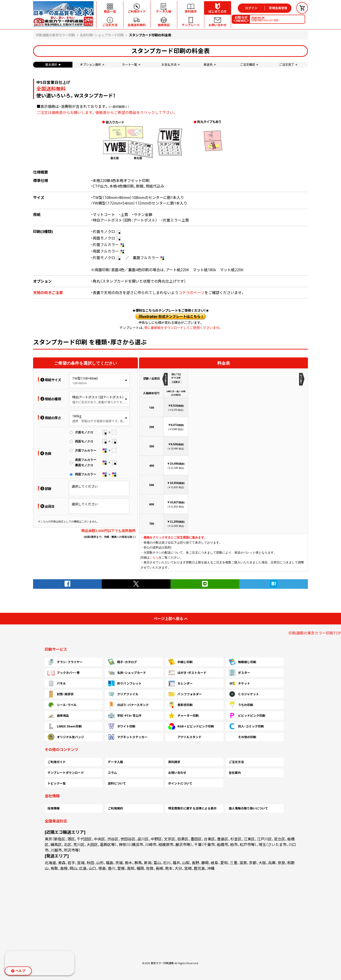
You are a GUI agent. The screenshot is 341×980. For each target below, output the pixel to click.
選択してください (85, 486)
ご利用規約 (115, 808)
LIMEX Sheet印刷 (65, 726)
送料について (117, 783)
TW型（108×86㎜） (85, 378)
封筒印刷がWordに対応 (265, 19)
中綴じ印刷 (180, 662)
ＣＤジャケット (244, 694)
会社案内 (235, 773)
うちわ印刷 (241, 705)
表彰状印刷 (180, 705)
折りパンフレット (125, 683)
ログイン (251, 8)
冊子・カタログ (122, 662)
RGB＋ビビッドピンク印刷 (191, 726)
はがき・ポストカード (187, 673)
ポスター (239, 673)
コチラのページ (191, 293)
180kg (77, 416)
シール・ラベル (62, 705)
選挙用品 (58, 716)
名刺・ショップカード (127, 673)
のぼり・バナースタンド (128, 705)
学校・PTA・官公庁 (125, 716)
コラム (112, 773)
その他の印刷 (242, 737)
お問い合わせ (177, 773)
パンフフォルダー (185, 694)
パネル (57, 683)
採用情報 (54, 808)
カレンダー (180, 683)
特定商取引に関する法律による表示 (192, 808)
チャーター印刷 (183, 716)
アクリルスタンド (185, 737)
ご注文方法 (236, 762)
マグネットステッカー (128, 737)
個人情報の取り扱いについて (248, 808)
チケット (239, 683)
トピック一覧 (57, 783)
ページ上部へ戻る (170, 619)
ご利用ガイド (57, 762)
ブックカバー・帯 (64, 673)
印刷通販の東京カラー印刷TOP (315, 633)
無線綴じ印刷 (242, 662)
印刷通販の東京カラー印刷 (55, 35)
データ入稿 (115, 762)
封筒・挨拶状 (61, 694)
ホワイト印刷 (122, 726)
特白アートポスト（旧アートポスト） (98, 397)
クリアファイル (123, 694)
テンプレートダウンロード (66, 773)
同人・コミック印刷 (246, 726)
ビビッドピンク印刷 (247, 716)
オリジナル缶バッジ (66, 737)
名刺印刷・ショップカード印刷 (102, 35)
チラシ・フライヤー (65, 662)
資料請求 (174, 762)
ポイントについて (180, 783)
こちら (154, 557)
